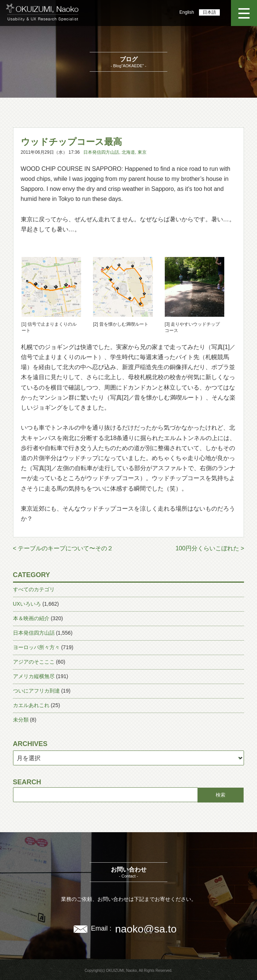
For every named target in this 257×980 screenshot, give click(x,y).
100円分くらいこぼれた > (210, 548)
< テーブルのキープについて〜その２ (63, 548)
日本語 (209, 12)
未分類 (21, 720)
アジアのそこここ (34, 662)
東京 (142, 152)
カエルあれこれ (31, 705)
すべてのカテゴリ (34, 589)
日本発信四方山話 (101, 152)
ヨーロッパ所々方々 (36, 647)
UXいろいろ (27, 604)
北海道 (128, 152)
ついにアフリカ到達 (36, 691)
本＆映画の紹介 (31, 618)
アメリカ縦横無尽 (34, 676)
